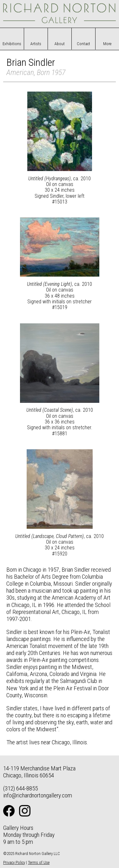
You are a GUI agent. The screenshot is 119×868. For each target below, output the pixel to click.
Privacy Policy (14, 862)
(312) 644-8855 (20, 788)
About (60, 44)
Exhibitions (12, 44)
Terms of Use (39, 862)
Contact (83, 44)
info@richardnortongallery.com (38, 795)
